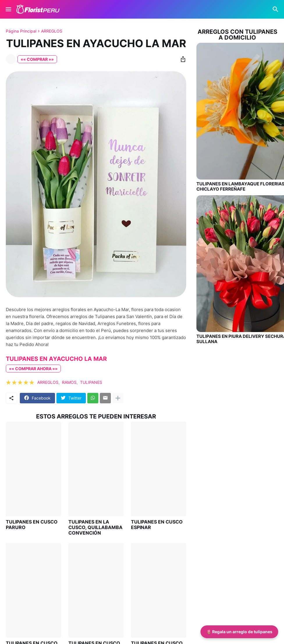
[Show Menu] (8, 9)
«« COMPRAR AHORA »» (33, 369)
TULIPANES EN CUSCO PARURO (32, 525)
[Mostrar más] (118, 398)
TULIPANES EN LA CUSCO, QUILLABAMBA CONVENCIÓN (95, 527)
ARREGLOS (52, 31)
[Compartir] (181, 59)
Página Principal (21, 31)
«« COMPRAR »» (37, 59)
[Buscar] (276, 9)
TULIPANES (91, 382)
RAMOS (69, 382)
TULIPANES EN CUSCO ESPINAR (157, 525)
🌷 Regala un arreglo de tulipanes (239, 632)
